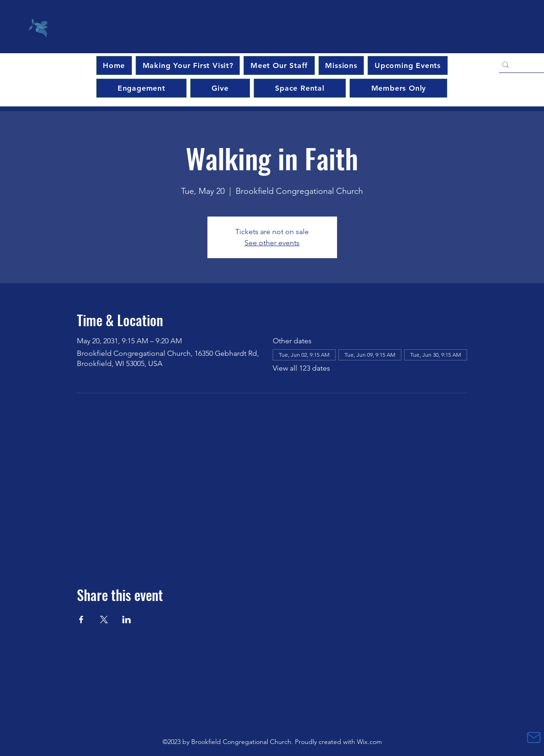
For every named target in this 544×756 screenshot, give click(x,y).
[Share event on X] (104, 620)
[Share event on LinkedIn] (127, 620)
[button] (407, 65)
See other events (272, 243)
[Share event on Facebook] (81, 620)
